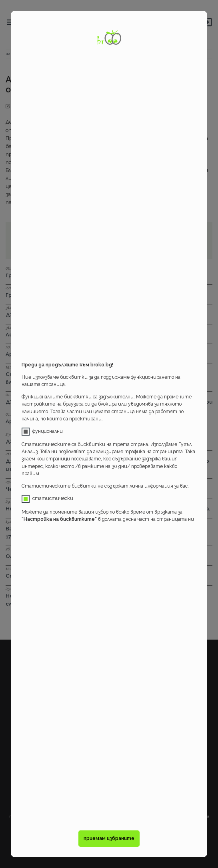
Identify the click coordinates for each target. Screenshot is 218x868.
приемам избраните (109, 838)
